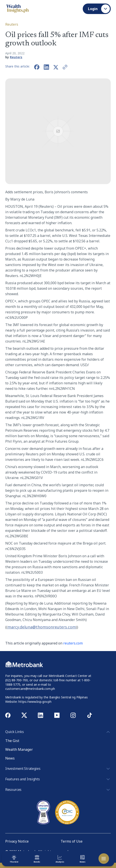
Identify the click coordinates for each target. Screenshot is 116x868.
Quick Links (58, 732)
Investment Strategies (58, 769)
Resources (58, 790)
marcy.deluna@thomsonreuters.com (42, 627)
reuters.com (73, 643)
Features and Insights (58, 779)
